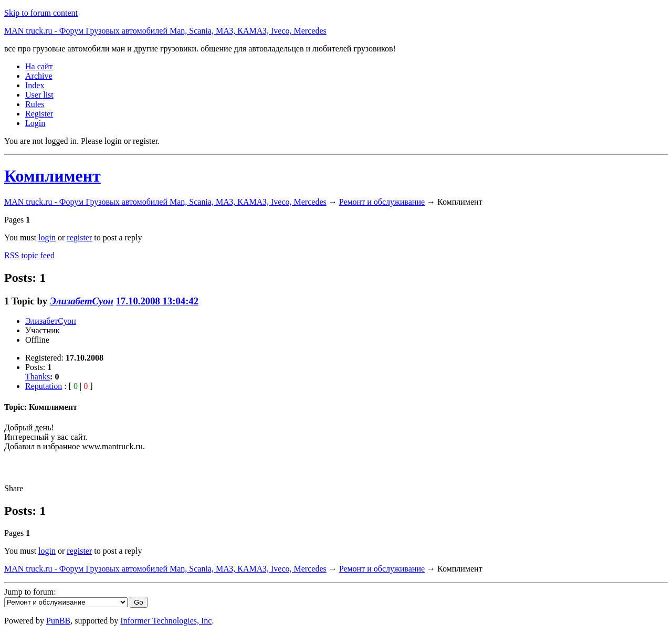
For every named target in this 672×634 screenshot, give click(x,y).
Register (39, 114)
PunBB (58, 621)
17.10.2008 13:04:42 (157, 301)
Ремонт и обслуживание (382, 202)
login (47, 237)
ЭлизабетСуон (82, 301)
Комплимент (52, 176)
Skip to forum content (41, 13)
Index (35, 85)
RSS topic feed (29, 255)
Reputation (44, 386)
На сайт (39, 66)
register (79, 237)
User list (39, 95)
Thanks (38, 377)
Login (35, 123)
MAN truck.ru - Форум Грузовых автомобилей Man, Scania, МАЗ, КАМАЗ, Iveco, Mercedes (165, 31)
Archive (39, 76)
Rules (35, 104)
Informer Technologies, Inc (166, 621)
